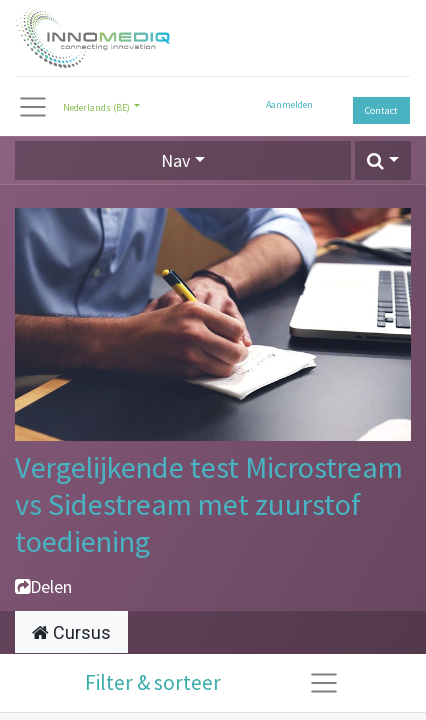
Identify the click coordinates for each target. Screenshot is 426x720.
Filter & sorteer (153, 682)
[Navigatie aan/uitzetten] (324, 683)
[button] (383, 160)
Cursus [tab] (71, 632)
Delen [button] (43, 586)
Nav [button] (175, 160)
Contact (381, 110)
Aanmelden (289, 104)
